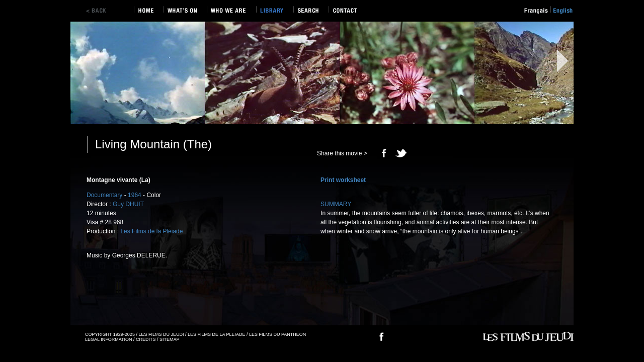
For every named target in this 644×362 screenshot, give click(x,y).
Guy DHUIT (128, 204)
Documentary (104, 195)
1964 (135, 195)
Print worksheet (343, 180)
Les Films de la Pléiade (151, 231)
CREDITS (146, 339)
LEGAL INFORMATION (109, 339)
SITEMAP (170, 339)
